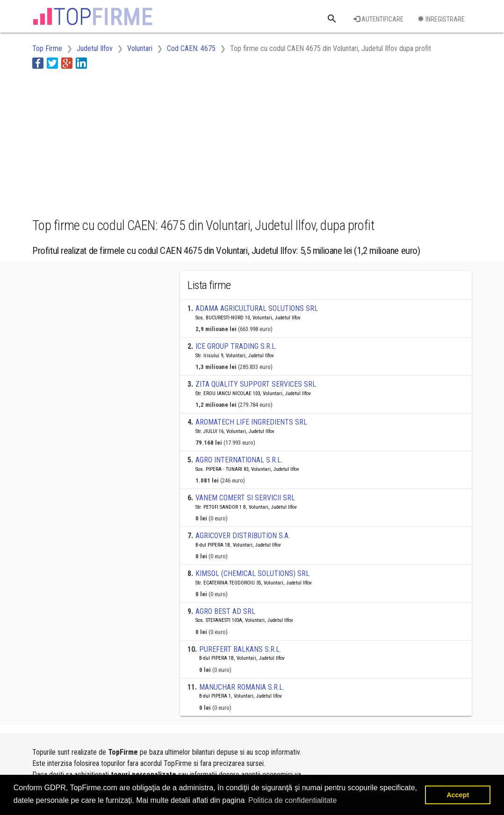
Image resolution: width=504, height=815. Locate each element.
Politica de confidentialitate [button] (292, 800)
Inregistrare (441, 19)
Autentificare (378, 19)
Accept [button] (458, 795)
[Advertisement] (202, 142)
